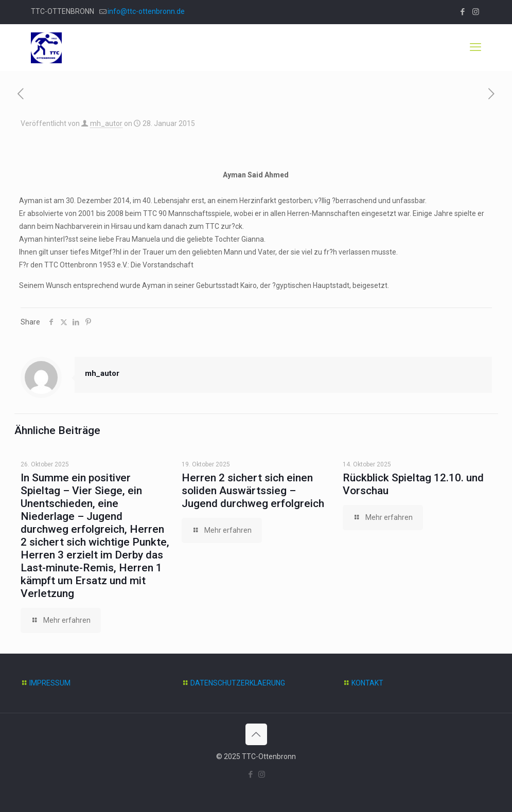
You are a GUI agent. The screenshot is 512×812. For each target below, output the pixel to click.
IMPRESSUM (50, 683)
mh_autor (106, 123)
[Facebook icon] (463, 12)
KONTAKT (367, 683)
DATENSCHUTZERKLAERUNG (238, 683)
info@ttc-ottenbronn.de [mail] (146, 11)
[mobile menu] (475, 47)
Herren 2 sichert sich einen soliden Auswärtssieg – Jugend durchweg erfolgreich (253, 491)
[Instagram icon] (476, 12)
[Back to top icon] (256, 734)
